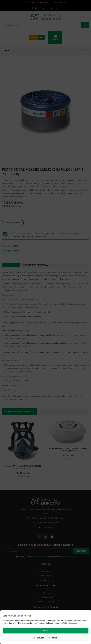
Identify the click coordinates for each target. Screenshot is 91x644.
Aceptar (46, 631)
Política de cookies (70, 623)
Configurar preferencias (46, 638)
